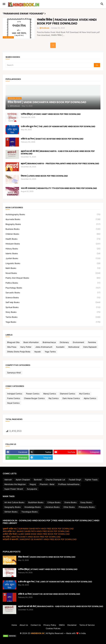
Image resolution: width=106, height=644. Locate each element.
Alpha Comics (90, 398)
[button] (4, 4)
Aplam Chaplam (23, 480)
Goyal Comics (13, 403)
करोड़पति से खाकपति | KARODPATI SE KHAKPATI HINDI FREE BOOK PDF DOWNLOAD (40, 539)
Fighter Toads (91, 480)
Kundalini (60, 347)
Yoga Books (53, 322)
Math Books (53, 268)
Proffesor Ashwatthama (69, 484)
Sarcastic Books (53, 293)
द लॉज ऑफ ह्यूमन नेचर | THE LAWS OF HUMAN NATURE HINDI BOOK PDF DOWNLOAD (58, 126)
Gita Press (12, 347)
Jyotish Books (53, 258)
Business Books (53, 229)
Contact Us (36, 625)
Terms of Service (87, 625)
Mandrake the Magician (15, 484)
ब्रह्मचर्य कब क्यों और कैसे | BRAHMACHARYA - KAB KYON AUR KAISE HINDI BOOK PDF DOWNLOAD (58, 152)
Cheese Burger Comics (34, 398)
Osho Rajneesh (90, 347)
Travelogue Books (29, 512)
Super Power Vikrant (14, 489)
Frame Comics (14, 398)
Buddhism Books (36, 502)
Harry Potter (26, 347)
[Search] (50, 65)
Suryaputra (32, 489)
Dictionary (64, 342)
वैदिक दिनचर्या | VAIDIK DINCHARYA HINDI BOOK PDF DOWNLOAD (47, 557)
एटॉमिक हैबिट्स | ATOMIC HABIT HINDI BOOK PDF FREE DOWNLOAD (51, 114)
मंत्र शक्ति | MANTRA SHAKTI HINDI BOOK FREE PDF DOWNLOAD (32, 537)
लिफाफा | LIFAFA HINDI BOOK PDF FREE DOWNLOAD (44, 176)
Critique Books (54, 502)
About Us (24, 625)
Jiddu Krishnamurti (44, 347)
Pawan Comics (33, 394)
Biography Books (53, 224)
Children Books (53, 234)
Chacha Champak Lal (55, 480)
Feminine (92, 342)
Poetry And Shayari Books (53, 278)
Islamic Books (53, 253)
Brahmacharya (49, 342)
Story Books (53, 312)
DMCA (62, 625)
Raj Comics (54, 398)
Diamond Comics (67, 394)
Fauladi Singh (75, 480)
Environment (78, 342)
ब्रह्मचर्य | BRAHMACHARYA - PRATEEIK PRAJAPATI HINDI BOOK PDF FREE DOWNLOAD (60, 163)
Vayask (37, 352)
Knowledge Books (33, 507)
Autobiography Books (53, 214)
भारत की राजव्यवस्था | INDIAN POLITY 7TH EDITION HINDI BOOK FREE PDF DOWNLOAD (59, 188)
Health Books (53, 239)
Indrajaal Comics (15, 394)
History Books (53, 249)
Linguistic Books (53, 263)
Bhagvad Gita (13, 342)
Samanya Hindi (14, 373)
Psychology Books (53, 288)
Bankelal (38, 480)
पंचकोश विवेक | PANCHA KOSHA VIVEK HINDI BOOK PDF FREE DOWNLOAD (67, 22)
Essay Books (86, 502)
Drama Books (70, 502)
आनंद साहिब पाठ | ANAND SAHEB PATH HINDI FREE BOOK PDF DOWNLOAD (36, 531)
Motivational (74, 347)
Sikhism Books (11, 512)
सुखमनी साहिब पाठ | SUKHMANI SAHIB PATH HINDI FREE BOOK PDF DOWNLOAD (38, 529)
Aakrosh (8, 480)
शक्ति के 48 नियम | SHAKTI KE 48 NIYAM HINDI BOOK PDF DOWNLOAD (52, 139)
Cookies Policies (53, 628)
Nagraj (33, 484)
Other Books (69, 507)
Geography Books (12, 507)
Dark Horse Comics (71, 398)
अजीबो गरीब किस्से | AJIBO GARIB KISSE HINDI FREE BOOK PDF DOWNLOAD (36, 534)
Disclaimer (72, 625)
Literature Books (52, 507)
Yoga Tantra (50, 352)
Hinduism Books (53, 244)
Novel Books (53, 273)
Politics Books (53, 283)
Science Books (53, 298)
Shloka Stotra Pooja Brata (19, 352)
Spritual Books (53, 307)
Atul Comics (84, 394)
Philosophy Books (87, 507)
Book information (31, 342)
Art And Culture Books (14, 502)
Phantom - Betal (47, 484)
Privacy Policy (50, 625)
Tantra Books (53, 317)
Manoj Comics (50, 394)
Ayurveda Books (53, 219)
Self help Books (53, 302)
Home (14, 625)
